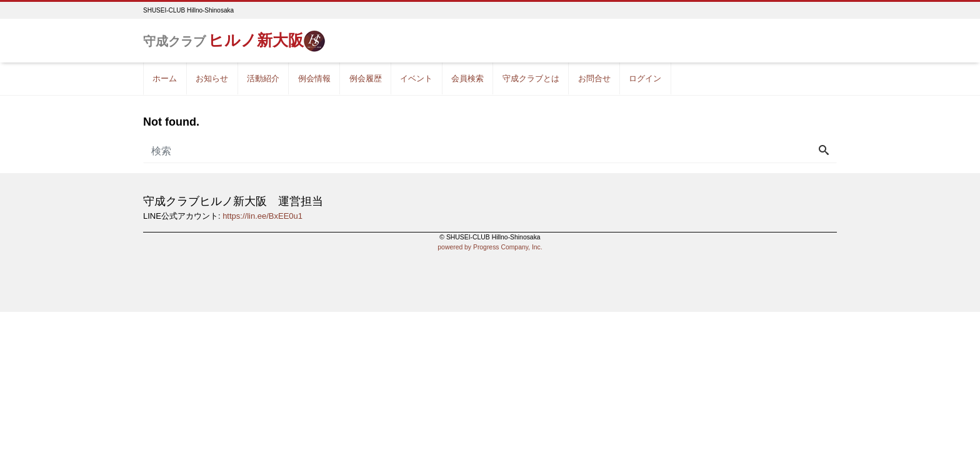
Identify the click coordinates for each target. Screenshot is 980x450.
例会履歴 (366, 78)
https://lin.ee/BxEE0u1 (262, 216)
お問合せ (594, 78)
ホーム (165, 78)
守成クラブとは (531, 78)
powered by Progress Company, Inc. (490, 247)
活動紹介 (263, 78)
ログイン (645, 78)
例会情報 (314, 78)
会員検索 (467, 78)
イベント (416, 78)
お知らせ (212, 78)
